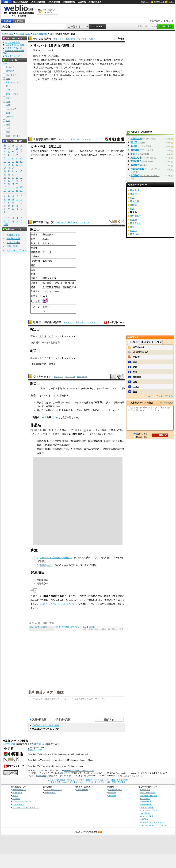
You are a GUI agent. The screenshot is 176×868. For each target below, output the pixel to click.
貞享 (38, 364)
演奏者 (34, 283)
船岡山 (72, 151)
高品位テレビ (76, 627)
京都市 (34, 151)
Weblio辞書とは (19, 790)
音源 (33, 270)
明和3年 (90, 71)
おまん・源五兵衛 (71, 64)
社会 (34, 34)
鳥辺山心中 (136, 158)
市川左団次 (136, 161)
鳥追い (133, 231)
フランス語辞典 (147, 807)
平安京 (40, 402)
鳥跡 (132, 209)
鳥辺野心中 (136, 223)
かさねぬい (76, 75)
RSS (100, 832)
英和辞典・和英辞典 (149, 795)
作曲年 (34, 248)
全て (5, 64)
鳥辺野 (38, 56)
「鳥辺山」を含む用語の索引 (46, 725)
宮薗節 (46, 79)
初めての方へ (156, 21)
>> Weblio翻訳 (167, 403)
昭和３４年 (48, 278)
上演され (56, 64)
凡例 (91, 39)
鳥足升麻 (134, 201)
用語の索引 (70, 39)
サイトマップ (18, 804)
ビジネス (10, 67)
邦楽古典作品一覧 (43, 222)
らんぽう (70, 71)
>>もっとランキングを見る (160, 396)
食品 (8, 124)
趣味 (8, 113)
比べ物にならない (141, 352)
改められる (75, 68)
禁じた (67, 155)
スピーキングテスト (17, 250)
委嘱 (33, 274)
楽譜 (33, 265)
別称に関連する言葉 (38, 627)
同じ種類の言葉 (23, 34)
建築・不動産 (12, 94)
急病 (135, 392)
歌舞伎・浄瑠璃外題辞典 (47, 322)
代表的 (55, 79)
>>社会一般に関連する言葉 (112, 629)
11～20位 (145, 342)
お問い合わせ (82, 790)
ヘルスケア (11, 109)
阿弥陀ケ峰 (117, 151)
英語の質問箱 (13, 242)
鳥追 (132, 227)
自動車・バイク (13, 82)
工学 (8, 90)
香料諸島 (65, 627)
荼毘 (60, 155)
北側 (53, 342)
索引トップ (58, 39)
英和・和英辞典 (38, 2)
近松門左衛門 (48, 60)
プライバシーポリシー (22, 801)
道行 (85, 64)
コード (39, 296)
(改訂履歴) (66, 773)
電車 (8, 79)
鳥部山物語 (42, 580)
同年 (118, 64)
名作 (60, 79)
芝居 (57, 342)
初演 (117, 71)
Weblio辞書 (41, 776)
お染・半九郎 (60, 68)
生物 (8, 121)
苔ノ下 (134, 142)
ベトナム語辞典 (147, 816)
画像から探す (50, 792)
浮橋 (115, 75)
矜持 (135, 372)
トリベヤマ (48, 243)
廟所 (91, 155)
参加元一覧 (169, 21)
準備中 (46, 307)
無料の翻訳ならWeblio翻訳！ (50, 11)
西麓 (44, 151)
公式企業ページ (115, 790)
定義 (135, 367)
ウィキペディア (42, 377)
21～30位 (157, 342)
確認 (135, 362)
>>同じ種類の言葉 (90, 629)
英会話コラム (13, 235)
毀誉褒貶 (137, 377)
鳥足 (132, 198)
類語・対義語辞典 (20, 2)
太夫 (45, 64)
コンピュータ (12, 75)
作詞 (57, 60)
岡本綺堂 (135, 150)
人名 (8, 128)
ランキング (82, 39)
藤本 (67, 283)
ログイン (145, 2)
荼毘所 (88, 151)
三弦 (49, 252)
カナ (38, 243)
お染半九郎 (136, 139)
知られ (101, 151)
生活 (8, 105)
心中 (84, 430)
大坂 (36, 68)
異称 (56, 56)
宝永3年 (107, 60)
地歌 (36, 60)
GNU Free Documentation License (79, 771)
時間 (38, 261)
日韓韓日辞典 (69, 2)
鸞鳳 (60, 71)
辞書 (6, 2)
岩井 (51, 364)
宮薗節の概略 (137, 169)
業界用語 (10, 71)
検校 (86, 60)
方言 (8, 132)
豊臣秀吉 (35, 155)
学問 (8, 98)
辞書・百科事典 (13, 136)
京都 (46, 342)
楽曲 (33, 256)
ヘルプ (171, 2)
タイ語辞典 (145, 813)
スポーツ (10, 117)
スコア (136, 387)
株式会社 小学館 (35, 750)
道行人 (57, 75)
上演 (42, 68)
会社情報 (112, 792)
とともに (80, 151)
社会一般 (43, 34)
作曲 (74, 60)
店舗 (135, 382)
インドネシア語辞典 (149, 810)
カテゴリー (82, 377)
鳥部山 (92, 627)
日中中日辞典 (54, 2)
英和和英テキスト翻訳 (46, 692)
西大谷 (103, 155)
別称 (52, 34)
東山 (39, 151)
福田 (56, 283)
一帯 (51, 151)
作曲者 (34, 235)
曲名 (33, 239)
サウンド (35, 301)
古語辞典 (82, 2)
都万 (40, 64)
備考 (33, 287)
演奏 (33, 261)
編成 (38, 256)
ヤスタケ (137, 357)
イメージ (35, 307)
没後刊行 (135, 175)
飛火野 (58, 627)
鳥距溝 (133, 205)
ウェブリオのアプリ (53, 790)
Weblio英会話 (13, 238)
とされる (97, 60)
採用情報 (112, 795)
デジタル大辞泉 (42, 39)
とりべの (46, 56)
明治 (38, 342)
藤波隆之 (135, 165)
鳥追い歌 (134, 234)
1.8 (42, 342)
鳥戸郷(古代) (46, 565)
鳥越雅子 (134, 194)
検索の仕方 (17, 792)
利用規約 (16, 799)
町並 (133, 154)
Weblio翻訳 (145, 799)
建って (50, 155)
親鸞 (84, 155)
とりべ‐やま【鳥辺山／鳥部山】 (56, 558)
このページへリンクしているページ (57, 604)
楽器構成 (35, 252)
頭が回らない (139, 347)
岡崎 (81, 60)
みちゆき (92, 64)
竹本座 (112, 71)
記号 (6, 225)
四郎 (70, 60)
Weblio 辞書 (159, 2)
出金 (65, 60)
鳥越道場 (134, 190)
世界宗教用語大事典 (45, 139)
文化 (8, 101)
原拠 (102, 64)
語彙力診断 (12, 246)
